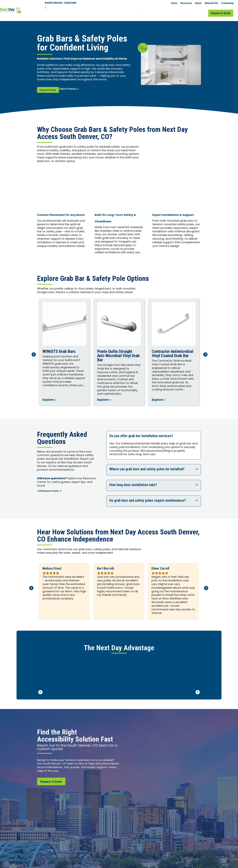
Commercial (165, 10)
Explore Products (76, 85)
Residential (145, 10)
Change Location (55, 12)
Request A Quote (222, 10)
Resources (186, 3)
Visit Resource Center (51, 486)
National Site (212, 3)
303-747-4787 (55, 8)
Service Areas (184, 10)
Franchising (227, 3)
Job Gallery (201, 10)
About (198, 3)
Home (174, 3)
